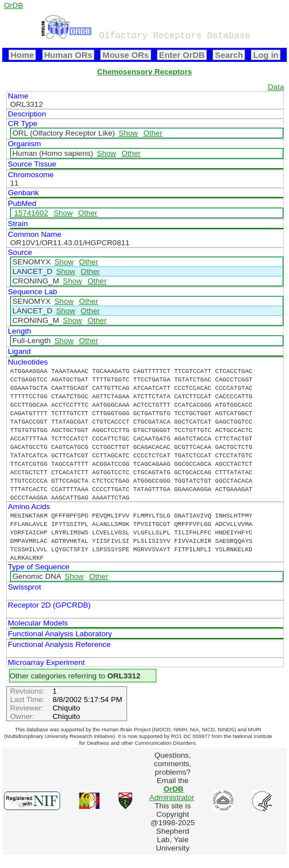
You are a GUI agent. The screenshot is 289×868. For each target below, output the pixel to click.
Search (229, 55)
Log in (266, 55)
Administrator (172, 793)
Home (22, 55)
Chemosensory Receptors (144, 72)
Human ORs (69, 55)
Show (128, 133)
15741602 (31, 213)
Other (153, 133)
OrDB (13, 5)
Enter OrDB (182, 55)
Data (276, 87)
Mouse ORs (125, 55)
